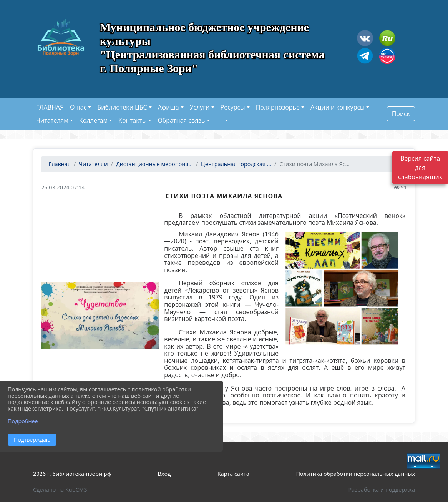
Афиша (168, 107)
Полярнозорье (278, 107)
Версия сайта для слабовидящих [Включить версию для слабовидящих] (420, 168)
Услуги (200, 107)
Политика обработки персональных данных (355, 474)
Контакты (133, 120)
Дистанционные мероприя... (154, 164)
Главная (59, 164)
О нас (78, 107)
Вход (164, 474)
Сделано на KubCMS (60, 490)
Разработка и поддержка (382, 490)
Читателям (52, 120)
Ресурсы (233, 107)
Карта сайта (233, 474)
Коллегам (93, 120)
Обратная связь (181, 120)
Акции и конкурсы (338, 107)
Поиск (401, 114)
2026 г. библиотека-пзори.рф (72, 474)
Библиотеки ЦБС (122, 107)
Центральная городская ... (236, 164)
